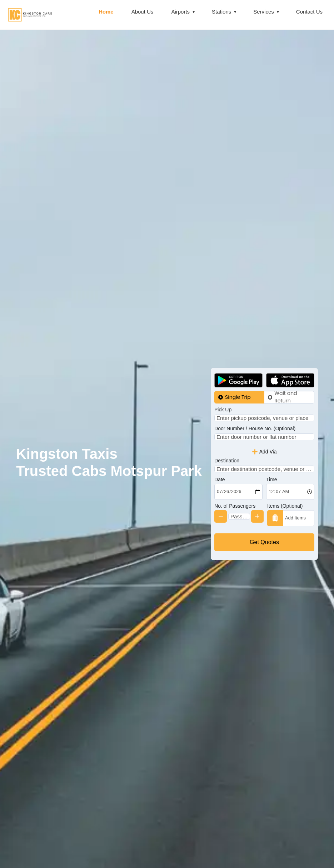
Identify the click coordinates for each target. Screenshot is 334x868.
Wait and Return (286, 385)
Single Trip (238, 385)
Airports (180, 12)
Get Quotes (264, 554)
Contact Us (309, 12)
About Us (143, 12)
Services (264, 12)
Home (106, 12)
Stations (221, 12)
